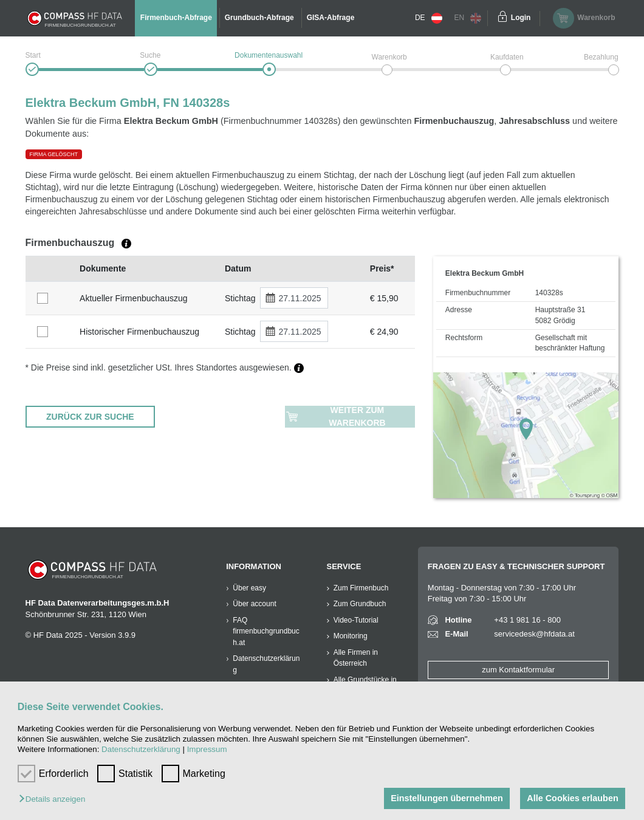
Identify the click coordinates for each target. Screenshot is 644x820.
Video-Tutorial (356, 620)
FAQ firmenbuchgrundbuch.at (266, 631)
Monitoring (351, 636)
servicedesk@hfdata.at (534, 634)
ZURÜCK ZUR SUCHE (90, 417)
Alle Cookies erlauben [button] (572, 798)
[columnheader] (50, 269)
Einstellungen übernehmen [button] (447, 798)
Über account (254, 604)
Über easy (249, 588)
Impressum (207, 749)
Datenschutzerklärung (141, 749)
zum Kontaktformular (518, 670)
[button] (55, 800)
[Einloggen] (502, 18)
